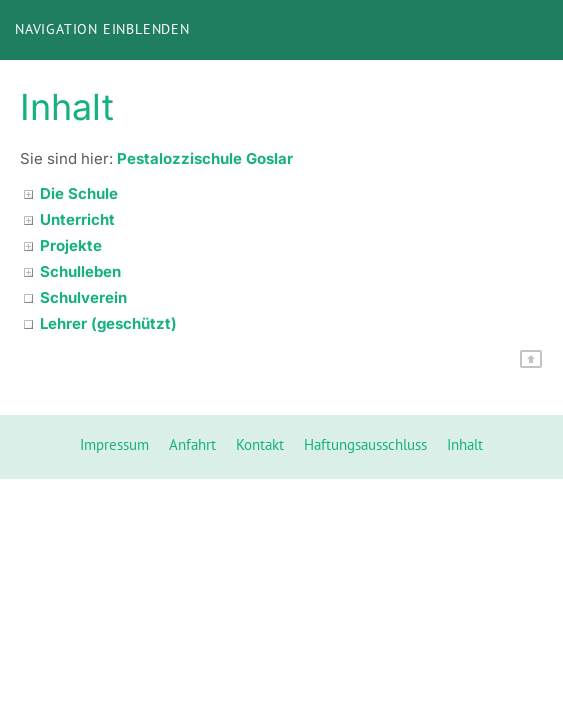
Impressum (114, 444)
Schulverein (83, 297)
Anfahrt (192, 444)
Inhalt (465, 444)
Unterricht (77, 219)
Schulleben (80, 271)
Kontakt (260, 444)
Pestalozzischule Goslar (205, 158)
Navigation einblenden (102, 29)
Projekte (71, 245)
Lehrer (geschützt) (108, 323)
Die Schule (79, 193)
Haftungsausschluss (365, 444)
